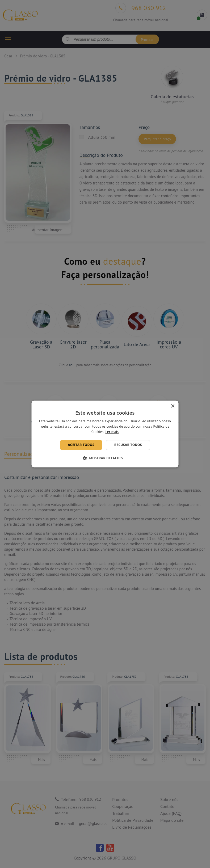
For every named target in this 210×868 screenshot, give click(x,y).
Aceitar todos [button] (81, 445)
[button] (105, 458)
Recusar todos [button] (128, 445)
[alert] (105, 434)
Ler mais (112, 432)
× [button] (173, 406)
